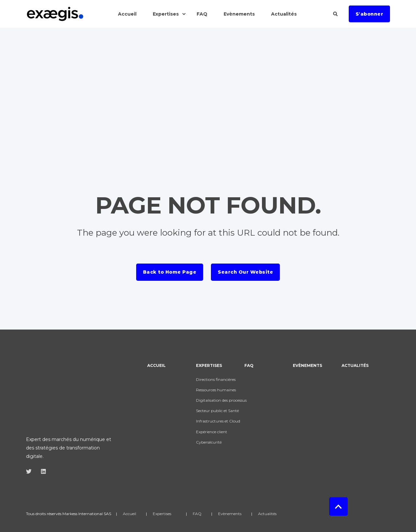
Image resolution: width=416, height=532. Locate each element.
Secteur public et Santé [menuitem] (217, 411)
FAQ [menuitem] (249, 366)
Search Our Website (245, 272)
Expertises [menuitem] (209, 366)
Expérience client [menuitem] (212, 432)
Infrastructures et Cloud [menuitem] (218, 421)
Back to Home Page (170, 272)
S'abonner (370, 14)
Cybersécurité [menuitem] (209, 442)
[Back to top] (338, 489)
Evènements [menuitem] (307, 366)
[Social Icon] (31, 423)
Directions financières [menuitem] (216, 379)
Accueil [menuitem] (156, 366)
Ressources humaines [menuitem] (216, 390)
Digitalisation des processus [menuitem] (221, 400)
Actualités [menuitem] (355, 366)
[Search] (336, 13)
